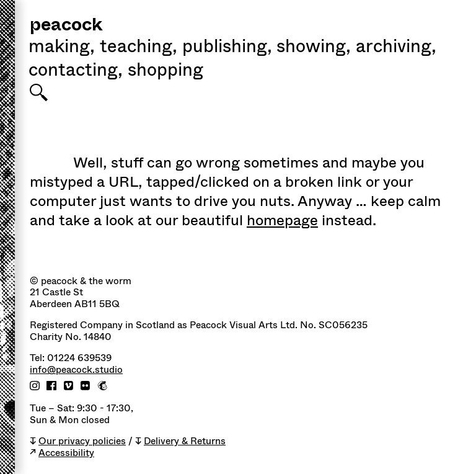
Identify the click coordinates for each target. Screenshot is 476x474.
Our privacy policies (82, 441)
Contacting (76, 71)
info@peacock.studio (76, 370)
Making (62, 48)
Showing (314, 48)
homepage (282, 220)
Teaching (139, 48)
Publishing (227, 48)
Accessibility (66, 453)
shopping (165, 71)
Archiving (396, 48)
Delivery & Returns (185, 441)
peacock (66, 26)
